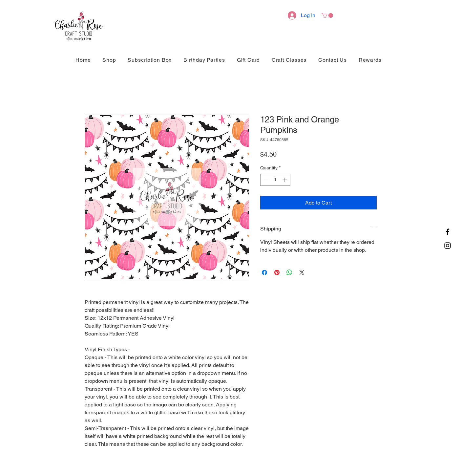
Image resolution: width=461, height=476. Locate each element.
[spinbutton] (275, 180)
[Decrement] (265, 180)
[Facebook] (448, 232)
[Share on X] (302, 272)
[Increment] (285, 180)
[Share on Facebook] (264, 272)
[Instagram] (448, 246)
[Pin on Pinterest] (277, 272)
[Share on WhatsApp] (289, 272)
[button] (327, 15)
